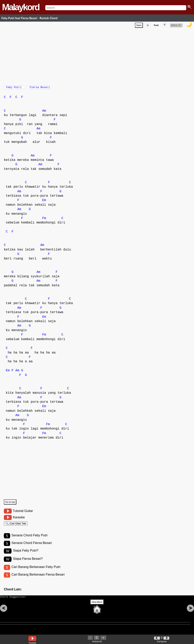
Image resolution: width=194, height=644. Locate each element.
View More (97, 609)
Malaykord (21, 7)
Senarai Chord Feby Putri (30, 539)
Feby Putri (15, 88)
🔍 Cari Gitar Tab (16, 526)
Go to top (10, 504)
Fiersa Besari (40, 88)
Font (156, 26)
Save (139, 26)
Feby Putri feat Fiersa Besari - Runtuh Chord (29, 18)
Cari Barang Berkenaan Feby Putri (36, 572)
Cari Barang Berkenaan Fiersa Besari (38, 580)
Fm (44, 220)
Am (44, 113)
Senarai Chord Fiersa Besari (32, 547)
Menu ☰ (176, 26)
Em (44, 202)
